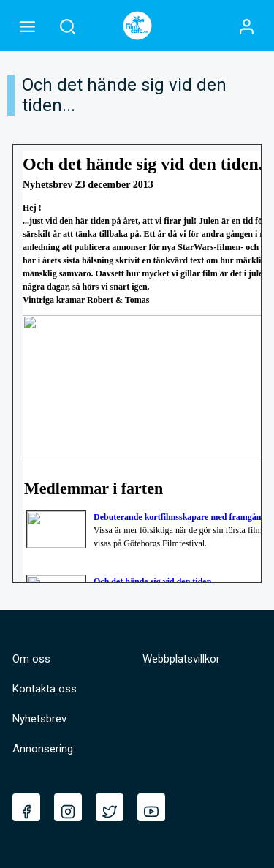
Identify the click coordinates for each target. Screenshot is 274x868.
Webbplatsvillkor (181, 659)
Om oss (31, 659)
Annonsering (43, 749)
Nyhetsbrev (39, 719)
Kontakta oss (45, 689)
